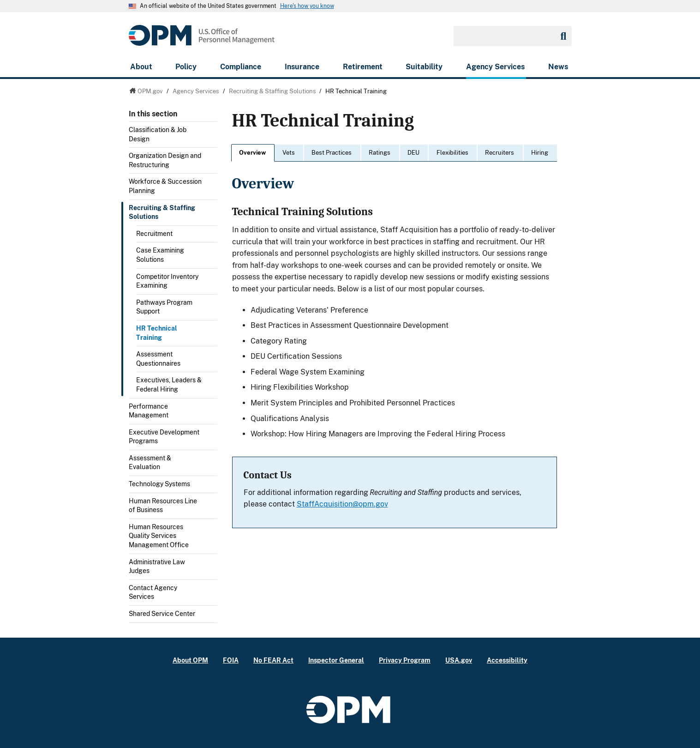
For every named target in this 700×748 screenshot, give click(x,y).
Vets (289, 153)
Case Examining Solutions (160, 255)
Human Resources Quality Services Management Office (159, 536)
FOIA (231, 660)
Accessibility (507, 660)
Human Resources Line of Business (163, 506)
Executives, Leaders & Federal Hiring (169, 385)
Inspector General (336, 660)
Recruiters (500, 153)
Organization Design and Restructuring (165, 160)
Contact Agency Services (153, 592)
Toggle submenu (214, 133)
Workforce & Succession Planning (165, 186)
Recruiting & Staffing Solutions (162, 212)
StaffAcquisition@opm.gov (342, 504)
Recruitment (154, 234)
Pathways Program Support (164, 307)
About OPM (190, 660)
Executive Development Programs (164, 437)
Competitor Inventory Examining (167, 281)
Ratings (380, 153)
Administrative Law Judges (157, 567)
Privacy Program (405, 660)
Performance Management (149, 411)
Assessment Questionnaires (158, 359)
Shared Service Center (162, 614)
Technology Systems (159, 484)
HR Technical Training (157, 333)
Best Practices (332, 153)
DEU (413, 153)
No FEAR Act (273, 660)
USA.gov (459, 660)
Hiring (540, 153)
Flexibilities (452, 153)
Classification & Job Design (158, 134)
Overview (252, 153)
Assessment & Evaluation (150, 463)
